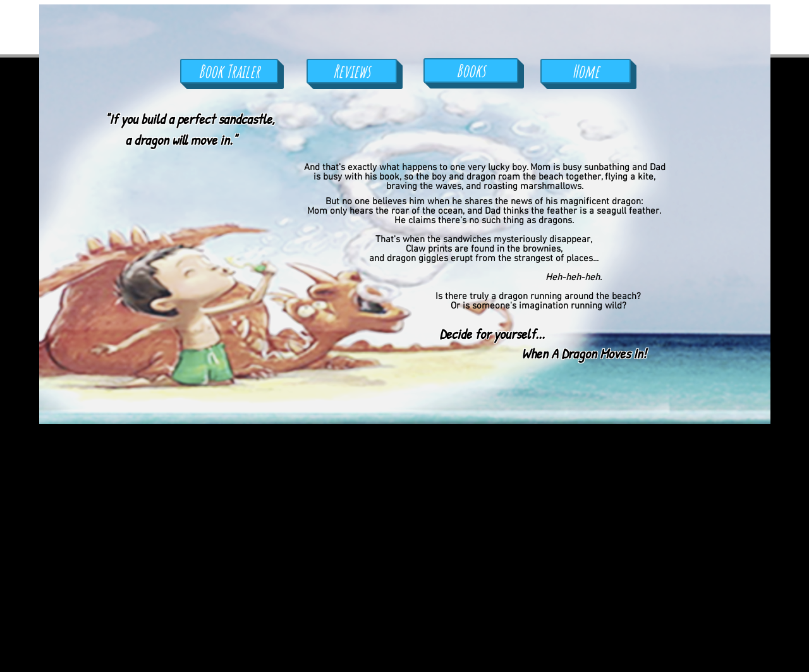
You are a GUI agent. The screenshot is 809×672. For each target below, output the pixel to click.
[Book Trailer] (229, 71)
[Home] (586, 71)
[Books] (471, 70)
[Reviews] (352, 71)
